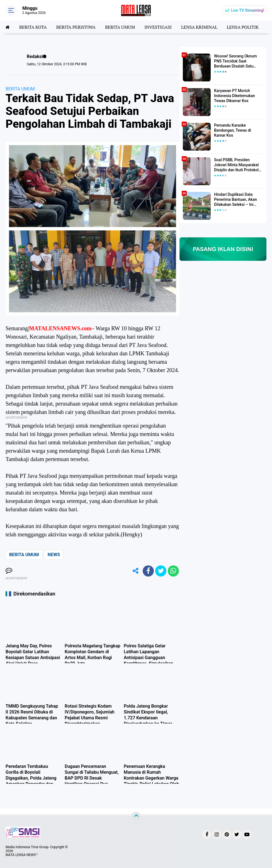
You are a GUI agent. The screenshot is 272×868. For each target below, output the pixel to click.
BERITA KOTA (33, 27)
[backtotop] (136, 817)
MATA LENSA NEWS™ (22, 855)
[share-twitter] (161, 571)
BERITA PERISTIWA (76, 27)
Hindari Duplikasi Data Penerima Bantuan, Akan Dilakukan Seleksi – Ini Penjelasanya (235, 200)
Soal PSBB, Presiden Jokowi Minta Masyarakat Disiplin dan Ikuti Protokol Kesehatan (236, 165)
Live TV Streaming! (248, 10)
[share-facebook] (148, 571)
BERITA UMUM (120, 27)
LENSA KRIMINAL (199, 27)
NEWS (54, 555)
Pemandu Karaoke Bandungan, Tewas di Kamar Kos (233, 130)
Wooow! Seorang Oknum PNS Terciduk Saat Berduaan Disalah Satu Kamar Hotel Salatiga (235, 61)
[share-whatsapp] (173, 571)
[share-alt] (136, 571)
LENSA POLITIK (243, 27)
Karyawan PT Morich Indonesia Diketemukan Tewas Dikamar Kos (235, 96)
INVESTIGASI (158, 27)
